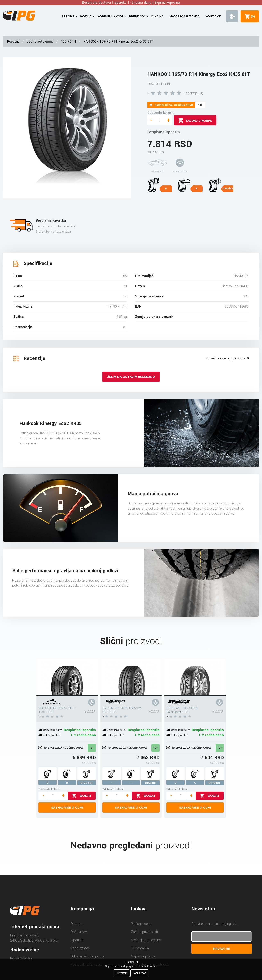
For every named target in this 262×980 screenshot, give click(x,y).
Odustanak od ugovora (88, 956)
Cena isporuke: (52, 730)
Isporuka (77, 940)
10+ (156, 748)
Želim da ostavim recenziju (131, 377)
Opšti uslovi (79, 932)
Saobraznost (80, 948)
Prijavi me (222, 949)
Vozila (86, 16)
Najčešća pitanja (185, 16)
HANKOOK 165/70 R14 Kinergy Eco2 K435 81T (118, 41)
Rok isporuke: (51, 735)
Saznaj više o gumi (67, 808)
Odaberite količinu (161, 113)
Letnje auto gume (40, 41)
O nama (157, 16)
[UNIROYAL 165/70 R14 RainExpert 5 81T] (195, 677)
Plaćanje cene (141, 924)
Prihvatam (122, 973)
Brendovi (137, 16)
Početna (13, 41)
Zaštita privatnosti (144, 932)
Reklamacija (140, 948)
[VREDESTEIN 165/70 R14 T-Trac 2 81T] (67, 677)
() (252, 16)
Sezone (68, 16)
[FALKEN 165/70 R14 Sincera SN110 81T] (131, 677)
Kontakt (213, 16)
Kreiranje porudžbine (146, 940)
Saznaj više (139, 973)
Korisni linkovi (110, 16)
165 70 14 (68, 41)
